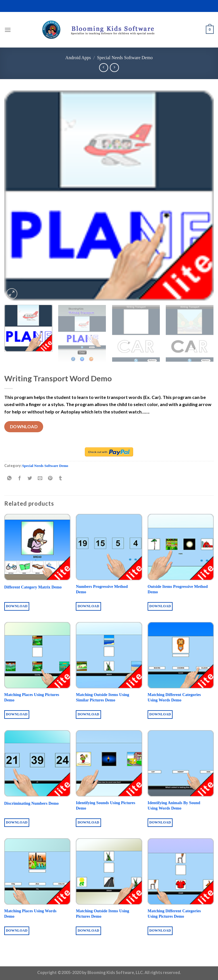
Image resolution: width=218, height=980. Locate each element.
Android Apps (78, 58)
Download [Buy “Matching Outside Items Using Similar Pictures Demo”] (88, 714)
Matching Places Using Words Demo (30, 914)
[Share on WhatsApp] (10, 478)
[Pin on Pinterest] (50, 478)
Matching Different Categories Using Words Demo (174, 697)
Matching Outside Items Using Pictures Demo (102, 914)
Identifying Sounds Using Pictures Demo (105, 805)
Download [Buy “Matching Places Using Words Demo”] (17, 930)
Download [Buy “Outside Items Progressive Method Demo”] (160, 606)
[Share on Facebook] (20, 478)
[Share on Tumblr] (61, 478)
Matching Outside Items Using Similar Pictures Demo (102, 697)
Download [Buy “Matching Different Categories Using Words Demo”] (160, 714)
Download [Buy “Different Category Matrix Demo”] (17, 606)
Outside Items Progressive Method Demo (178, 589)
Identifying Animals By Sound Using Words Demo (174, 805)
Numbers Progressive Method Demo (102, 589)
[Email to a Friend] (40, 478)
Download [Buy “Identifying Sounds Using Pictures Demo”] (88, 822)
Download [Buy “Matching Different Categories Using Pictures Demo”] (160, 930)
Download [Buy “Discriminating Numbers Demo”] (17, 822)
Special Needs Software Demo (125, 58)
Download (24, 427)
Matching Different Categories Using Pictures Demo (174, 914)
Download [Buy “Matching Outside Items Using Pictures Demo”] (88, 930)
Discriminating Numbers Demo (32, 803)
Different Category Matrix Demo (33, 587)
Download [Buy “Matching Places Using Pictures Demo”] (17, 714)
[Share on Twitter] (30, 478)
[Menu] (8, 30)
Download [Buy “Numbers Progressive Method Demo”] (88, 606)
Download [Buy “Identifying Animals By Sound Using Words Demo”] (160, 822)
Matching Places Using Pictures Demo (32, 697)
